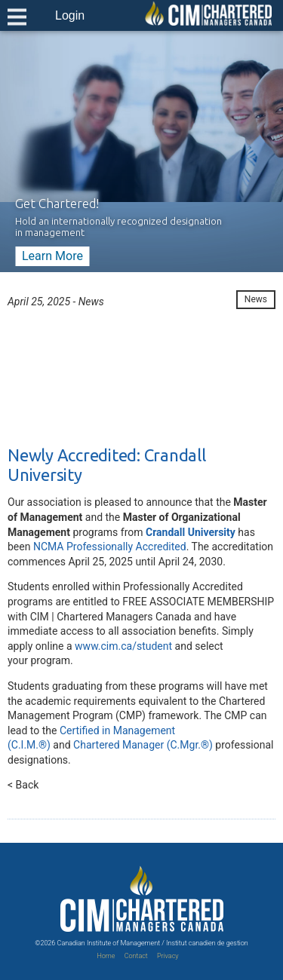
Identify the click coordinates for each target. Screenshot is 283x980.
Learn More (52, 256)
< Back (23, 785)
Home (106, 956)
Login (70, 15)
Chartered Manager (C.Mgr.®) (143, 745)
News (256, 299)
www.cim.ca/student (123, 646)
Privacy (168, 956)
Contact (136, 956)
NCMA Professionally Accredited (110, 547)
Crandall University (191, 532)
